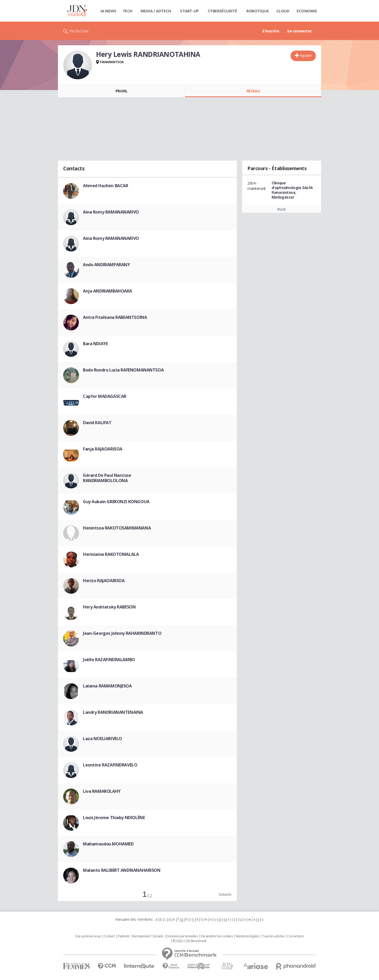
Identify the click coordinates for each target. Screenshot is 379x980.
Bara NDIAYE (95, 344)
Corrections (295, 936)
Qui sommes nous (88, 936)
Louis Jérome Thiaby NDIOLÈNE (114, 818)
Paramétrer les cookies (217, 936)
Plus (281, 209)
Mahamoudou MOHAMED (108, 844)
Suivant (224, 894)
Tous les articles (273, 936)
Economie (307, 11)
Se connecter (300, 31)
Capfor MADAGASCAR (105, 396)
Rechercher (79, 31)
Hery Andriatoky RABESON (109, 607)
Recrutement (141, 936)
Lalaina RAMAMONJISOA (107, 686)
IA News (108, 11)
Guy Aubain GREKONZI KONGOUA (116, 502)
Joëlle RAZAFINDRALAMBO (109, 660)
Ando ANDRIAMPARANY (106, 265)
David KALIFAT (97, 423)
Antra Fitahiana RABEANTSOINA (115, 317)
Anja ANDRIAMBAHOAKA (108, 291)
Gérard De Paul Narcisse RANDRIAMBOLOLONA (107, 478)
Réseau (253, 91)
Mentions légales (247, 936)
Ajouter (306, 55)
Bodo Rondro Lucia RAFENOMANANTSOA (123, 370)
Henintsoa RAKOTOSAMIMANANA (117, 528)
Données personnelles (182, 936)
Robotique (258, 11)
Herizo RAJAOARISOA (104, 581)
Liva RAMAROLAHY (102, 791)
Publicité (123, 936)
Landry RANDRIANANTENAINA (113, 712)
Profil (121, 91)
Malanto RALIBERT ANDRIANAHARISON (122, 870)
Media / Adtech (156, 11)
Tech (128, 11)
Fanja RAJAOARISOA (103, 449)
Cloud (283, 11)
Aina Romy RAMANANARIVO (111, 212)
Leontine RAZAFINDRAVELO (110, 765)
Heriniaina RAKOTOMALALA (111, 554)
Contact (109, 936)
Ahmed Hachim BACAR (105, 186)
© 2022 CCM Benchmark (190, 941)
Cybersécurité (222, 11)
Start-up (189, 11)
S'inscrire (271, 31)
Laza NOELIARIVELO (103, 739)
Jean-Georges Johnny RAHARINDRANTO (122, 633)
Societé (158, 936)
